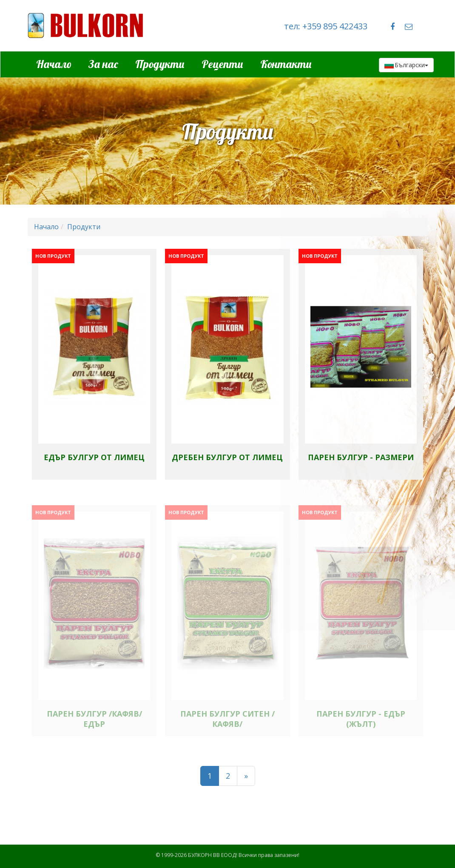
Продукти (160, 64)
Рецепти (222, 64)
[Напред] (246, 776)
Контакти (286, 64)
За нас (103, 64)
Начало (54, 64)
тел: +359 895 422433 (326, 26)
